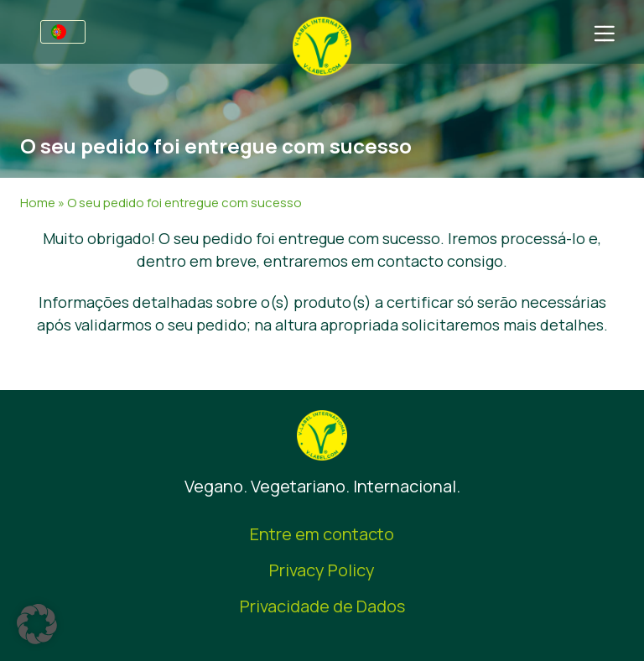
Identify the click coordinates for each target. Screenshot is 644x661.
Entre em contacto (322, 534)
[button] (37, 624)
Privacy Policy (322, 570)
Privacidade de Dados (322, 606)
